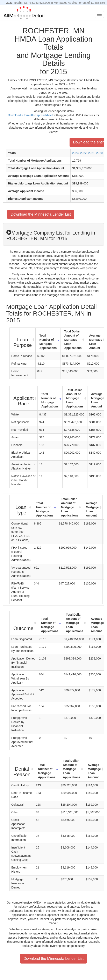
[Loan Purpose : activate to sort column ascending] (23, 340)
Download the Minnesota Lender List (41, 214)
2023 (75, 153)
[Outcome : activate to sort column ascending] (23, 623)
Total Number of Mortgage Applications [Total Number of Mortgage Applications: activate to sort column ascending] (48, 342)
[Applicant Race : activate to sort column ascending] (24, 398)
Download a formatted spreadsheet (30, 115)
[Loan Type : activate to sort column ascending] (21, 507)
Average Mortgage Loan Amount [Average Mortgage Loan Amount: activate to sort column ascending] (96, 342)
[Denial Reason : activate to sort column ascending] (22, 769)
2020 (99, 153)
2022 (83, 153)
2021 (91, 153)
